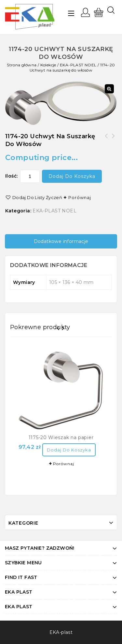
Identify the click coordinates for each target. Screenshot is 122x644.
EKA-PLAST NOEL (78, 65)
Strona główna (22, 65)
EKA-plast (61, 632)
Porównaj (80, 197)
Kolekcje (48, 65)
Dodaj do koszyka (72, 176)
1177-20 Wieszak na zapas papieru (106, 140)
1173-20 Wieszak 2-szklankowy (114, 140)
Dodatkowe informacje (61, 241)
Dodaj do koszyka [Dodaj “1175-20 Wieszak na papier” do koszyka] (69, 450)
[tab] (61, 241)
